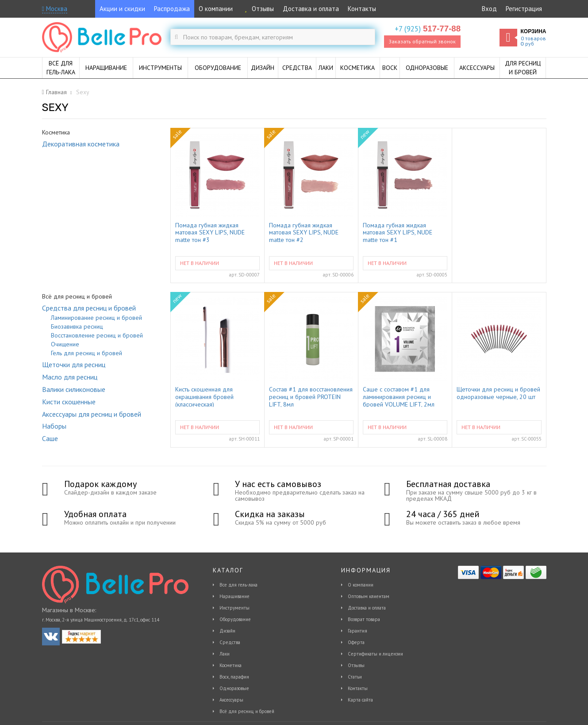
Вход (489, 9)
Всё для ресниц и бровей (247, 711)
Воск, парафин (234, 677)
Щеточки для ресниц (74, 364)
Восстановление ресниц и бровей (97, 335)
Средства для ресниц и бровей (89, 308)
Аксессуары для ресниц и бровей (92, 414)
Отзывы (258, 9)
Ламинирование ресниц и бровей (96, 318)
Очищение (65, 344)
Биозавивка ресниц (77, 326)
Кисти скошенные (69, 402)
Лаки (225, 654)
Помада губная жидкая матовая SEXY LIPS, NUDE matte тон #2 (304, 232)
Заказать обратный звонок (422, 41)
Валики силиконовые (74, 389)
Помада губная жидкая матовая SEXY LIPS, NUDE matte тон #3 (210, 232)
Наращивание (234, 596)
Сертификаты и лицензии (375, 654)
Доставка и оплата (311, 9)
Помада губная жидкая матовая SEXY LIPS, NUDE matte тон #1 (398, 232)
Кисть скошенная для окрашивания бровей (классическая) (204, 396)
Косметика (231, 665)
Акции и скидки (122, 9)
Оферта (356, 642)
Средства (230, 642)
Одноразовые (234, 688)
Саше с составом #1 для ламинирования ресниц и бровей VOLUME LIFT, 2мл (399, 396)
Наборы (54, 426)
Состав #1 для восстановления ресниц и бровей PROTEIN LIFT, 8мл (311, 396)
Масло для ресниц (70, 377)
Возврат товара (364, 619)
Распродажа (172, 9)
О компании (216, 9)
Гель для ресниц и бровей (86, 353)
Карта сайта (360, 700)
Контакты (362, 9)
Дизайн (227, 631)
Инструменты (234, 608)
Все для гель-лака (238, 585)
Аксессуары (231, 700)
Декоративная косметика (81, 144)
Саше (50, 438)
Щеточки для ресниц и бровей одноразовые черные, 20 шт (498, 393)
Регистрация (524, 9)
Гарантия (357, 631)
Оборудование (235, 619)
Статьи (355, 677)
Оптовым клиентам (369, 596)
